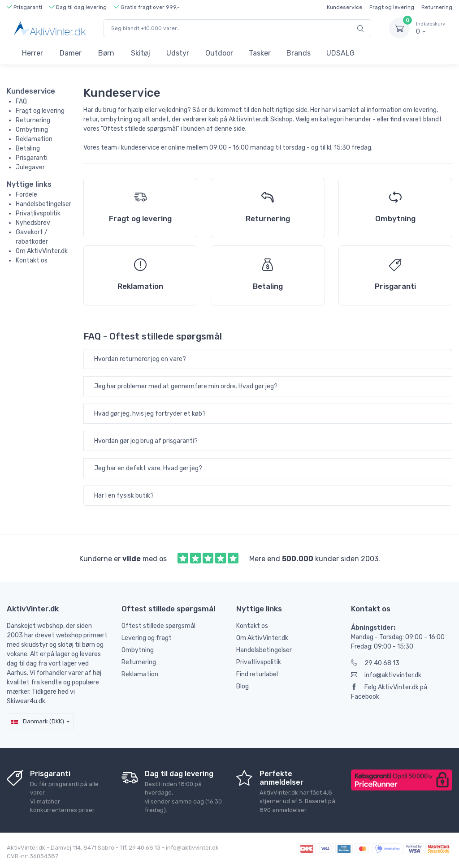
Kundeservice (344, 7)
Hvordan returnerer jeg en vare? (140, 359)
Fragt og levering (392, 7)
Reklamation (34, 139)
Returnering (437, 7)
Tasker (260, 53)
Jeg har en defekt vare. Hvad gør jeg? (148, 468)
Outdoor (219, 53)
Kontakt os (32, 260)
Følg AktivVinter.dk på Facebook (389, 692)
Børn (106, 53)
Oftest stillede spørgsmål (158, 626)
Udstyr (178, 53)
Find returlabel (257, 674)
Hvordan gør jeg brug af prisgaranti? (146, 441)
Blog (242, 686)
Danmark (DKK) (38, 721)
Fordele (26, 195)
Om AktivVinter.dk (42, 251)
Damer (71, 53)
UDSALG (340, 53)
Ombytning (32, 130)
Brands (299, 53)
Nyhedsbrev (33, 223)
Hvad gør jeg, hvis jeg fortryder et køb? (150, 414)
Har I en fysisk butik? (124, 496)
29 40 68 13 (375, 663)
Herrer (32, 53)
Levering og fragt (147, 638)
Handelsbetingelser (43, 204)
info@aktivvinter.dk (386, 675)
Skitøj (141, 53)
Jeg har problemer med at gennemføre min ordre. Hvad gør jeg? (186, 386)
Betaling (28, 148)
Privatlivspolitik (38, 213)
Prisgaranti (32, 158)
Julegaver (30, 167)
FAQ (21, 101)
